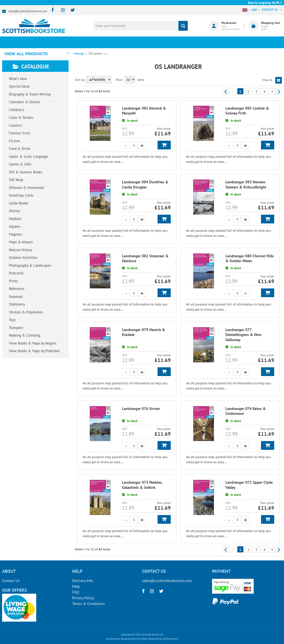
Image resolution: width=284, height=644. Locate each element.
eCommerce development (121, 639)
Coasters (15, 125)
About (211, 42)
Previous (226, 91)
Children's (17, 110)
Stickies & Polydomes (26, 312)
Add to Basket (164, 145)
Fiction (14, 141)
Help (76, 586)
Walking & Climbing (25, 335)
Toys (12, 320)
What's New (116, 42)
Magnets (15, 234)
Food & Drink (19, 149)
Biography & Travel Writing (30, 94)
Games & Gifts (20, 164)
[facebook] (51, 10)
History (14, 211)
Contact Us (11, 581)
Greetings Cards (21, 195)
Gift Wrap (16, 180)
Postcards (16, 273)
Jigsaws (15, 226)
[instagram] (61, 10)
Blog (164, 42)
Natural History (21, 250)
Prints (13, 281)
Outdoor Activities (23, 258)
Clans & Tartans (21, 117)
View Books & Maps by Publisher (34, 351)
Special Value (19, 86)
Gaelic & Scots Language (28, 156)
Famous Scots (20, 133)
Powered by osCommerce (163, 639)
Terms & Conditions (89, 604)
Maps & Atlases (21, 242)
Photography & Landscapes (30, 265)
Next (279, 91)
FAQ (76, 592)
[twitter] (71, 10)
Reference (17, 289)
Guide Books (19, 203)
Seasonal (16, 297)
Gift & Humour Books (26, 172)
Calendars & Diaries (24, 102)
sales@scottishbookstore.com (28, 11)
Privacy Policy (83, 598)
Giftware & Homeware (27, 188)
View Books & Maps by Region (33, 343)
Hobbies (15, 219)
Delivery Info (83, 581)
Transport (16, 328)
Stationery (17, 304)
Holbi (144, 639)
